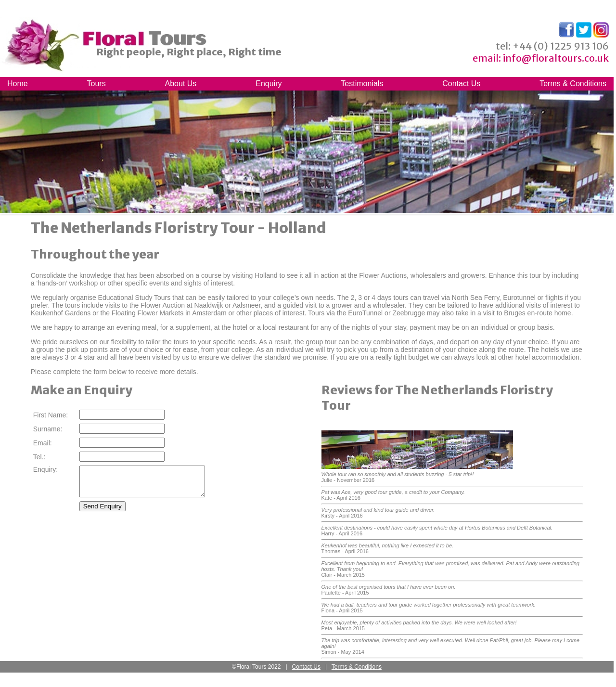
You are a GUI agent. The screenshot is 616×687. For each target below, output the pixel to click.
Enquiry (269, 84)
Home (18, 84)
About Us (181, 84)
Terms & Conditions (573, 84)
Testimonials (362, 84)
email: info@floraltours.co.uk (541, 58)
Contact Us (461, 84)
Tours (96, 84)
